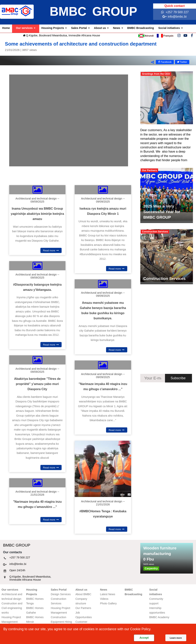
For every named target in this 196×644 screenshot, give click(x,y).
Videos (104, 599)
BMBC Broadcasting (141, 28)
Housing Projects (53, 28)
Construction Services (165, 278)
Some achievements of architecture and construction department (98, 46)
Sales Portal (79, 28)
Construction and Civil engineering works (12, 608)
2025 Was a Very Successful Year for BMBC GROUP (162, 212)
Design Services (61, 594)
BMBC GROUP (93, 11)
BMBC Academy (159, 617)
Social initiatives (169, 28)
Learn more (176, 638)
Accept (144, 638)
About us (100, 28)
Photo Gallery (108, 603)
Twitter (182, 62)
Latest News (108, 594)
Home (6, 28)
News (117, 28)
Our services (24, 28)
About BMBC (83, 594)
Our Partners (83, 608)
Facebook (165, 62)
